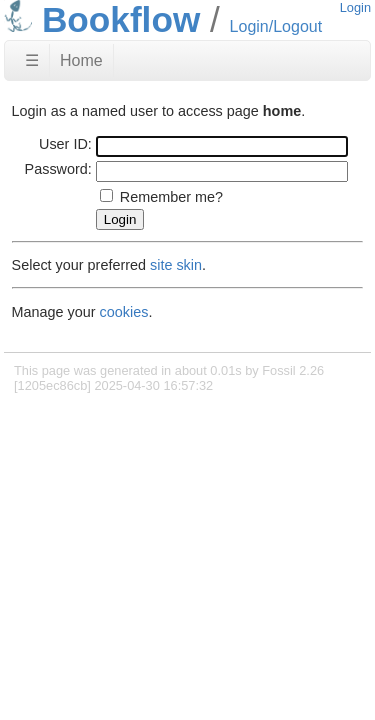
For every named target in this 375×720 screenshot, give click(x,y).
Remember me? (171, 197)
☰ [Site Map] (32, 60)
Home (81, 60)
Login (355, 7)
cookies (124, 312)
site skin (176, 265)
